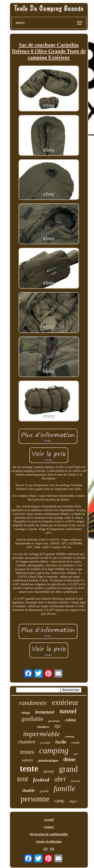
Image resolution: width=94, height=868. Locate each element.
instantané (45, 712)
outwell (76, 781)
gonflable (32, 719)
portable (45, 743)
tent (23, 779)
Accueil (49, 820)
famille (64, 788)
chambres (43, 727)
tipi (58, 726)
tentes (27, 752)
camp (59, 801)
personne (35, 799)
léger (73, 801)
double (28, 790)
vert (75, 754)
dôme (69, 759)
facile (61, 742)
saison (27, 760)
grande (44, 791)
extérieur (65, 702)
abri (60, 779)
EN (46, 849)
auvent (49, 771)
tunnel (68, 711)
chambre (26, 742)
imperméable (41, 734)
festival (41, 780)
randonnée (33, 703)
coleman (70, 736)
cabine (71, 720)
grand (68, 769)
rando (75, 743)
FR (52, 849)
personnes (54, 721)
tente (29, 769)
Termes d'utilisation (49, 842)
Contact (49, 827)
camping (54, 750)
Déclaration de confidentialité (49, 834)
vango (26, 713)
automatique (48, 760)
